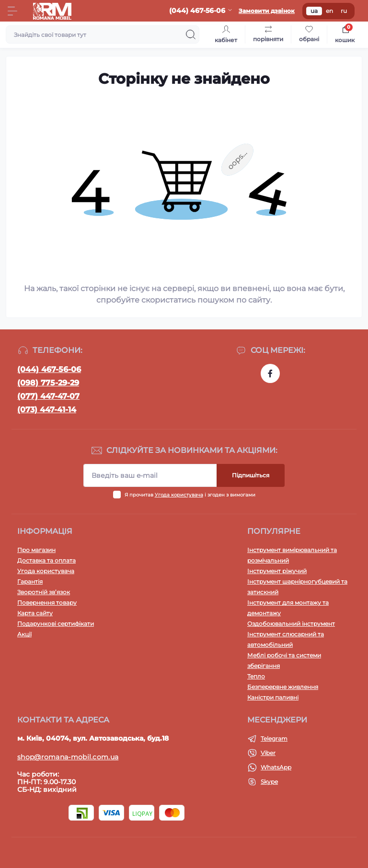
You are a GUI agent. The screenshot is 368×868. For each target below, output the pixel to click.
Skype (269, 782)
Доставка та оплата (46, 560)
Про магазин (36, 550)
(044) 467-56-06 (49, 369)
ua (314, 11)
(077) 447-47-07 (48, 396)
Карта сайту (35, 613)
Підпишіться (251, 475)
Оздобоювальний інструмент (291, 624)
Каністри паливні (273, 697)
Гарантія (30, 581)
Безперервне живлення (283, 687)
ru (344, 11)
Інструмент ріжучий (277, 571)
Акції (24, 634)
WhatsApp (276, 767)
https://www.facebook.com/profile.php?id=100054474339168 (270, 373)
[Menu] (12, 11)
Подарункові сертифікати (56, 624)
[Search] (191, 34)
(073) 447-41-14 (47, 410)
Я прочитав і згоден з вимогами (190, 495)
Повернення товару (47, 603)
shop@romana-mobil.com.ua (68, 757)
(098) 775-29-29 (48, 383)
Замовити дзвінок (267, 11)
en (329, 11)
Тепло (256, 676)
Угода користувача (179, 495)
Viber (268, 753)
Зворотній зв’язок (44, 592)
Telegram (274, 738)
